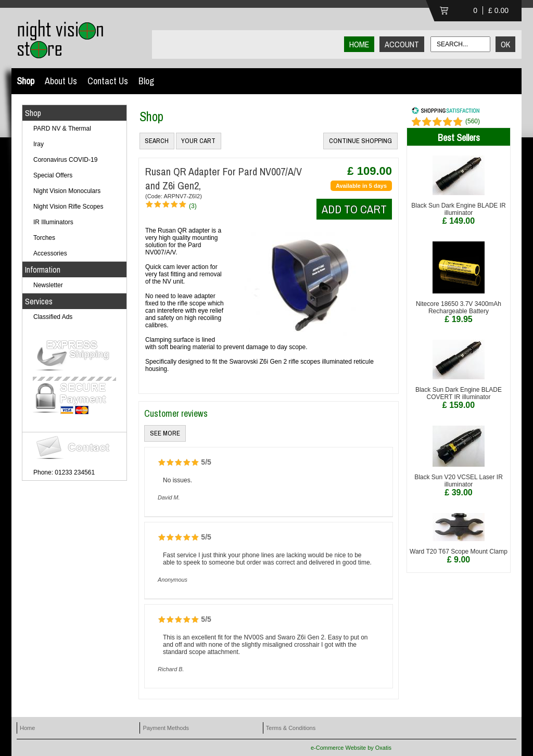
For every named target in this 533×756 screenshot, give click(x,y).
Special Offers (53, 175)
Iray (39, 144)
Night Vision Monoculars (67, 191)
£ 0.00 (498, 10)
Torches (44, 238)
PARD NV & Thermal (62, 129)
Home (27, 728)
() (473, 121)
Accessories (50, 253)
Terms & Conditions (291, 728)
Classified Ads (53, 317)
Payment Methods (166, 728)
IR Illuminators (53, 222)
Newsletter (48, 285)
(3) (193, 206)
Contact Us (108, 81)
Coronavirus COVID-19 (65, 160)
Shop (26, 81)
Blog (146, 81)
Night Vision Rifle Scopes (68, 207)
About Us (61, 81)
